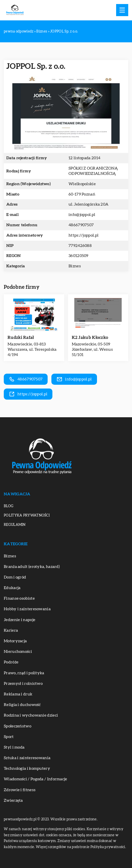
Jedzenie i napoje (20, 620)
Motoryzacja (15, 641)
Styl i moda (14, 747)
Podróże (11, 662)
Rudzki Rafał (21, 337)
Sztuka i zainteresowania (27, 758)
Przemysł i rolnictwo (23, 684)
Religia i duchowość (22, 705)
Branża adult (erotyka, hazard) (32, 567)
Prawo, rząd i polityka (24, 673)
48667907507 (81, 225)
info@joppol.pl (82, 215)
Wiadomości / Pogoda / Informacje (36, 779)
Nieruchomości (18, 652)
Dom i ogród (15, 577)
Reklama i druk (18, 694)
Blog (9, 506)
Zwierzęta (13, 800)
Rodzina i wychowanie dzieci (31, 715)
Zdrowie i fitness (20, 790)
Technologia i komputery (27, 768)
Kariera (11, 630)
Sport (9, 737)
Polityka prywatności (27, 516)
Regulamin (15, 525)
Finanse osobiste (19, 598)
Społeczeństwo (18, 726)
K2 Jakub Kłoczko (90, 337)
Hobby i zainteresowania (27, 609)
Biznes (75, 266)
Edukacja (12, 588)
